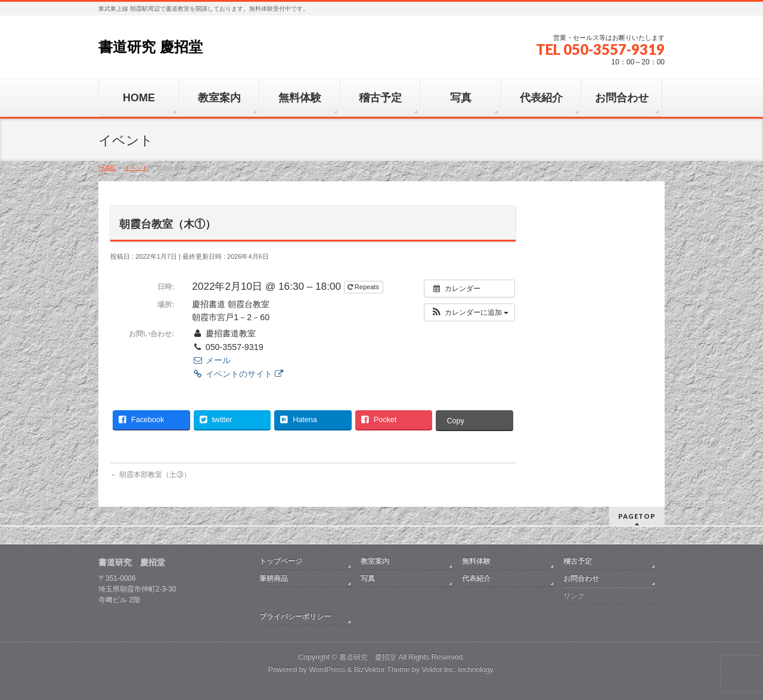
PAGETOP (637, 516)
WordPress (327, 670)
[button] (469, 312)
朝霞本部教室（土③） (151, 475)
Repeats (364, 287)
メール (211, 360)
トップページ (281, 561)
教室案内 (375, 561)
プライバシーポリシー (295, 617)
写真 (368, 578)
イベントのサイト (237, 374)
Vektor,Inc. (439, 670)
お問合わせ (581, 578)
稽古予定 (578, 561)
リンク (574, 596)
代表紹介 (476, 578)
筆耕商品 (274, 578)
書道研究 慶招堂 (151, 47)
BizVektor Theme (382, 670)
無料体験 (476, 561)
